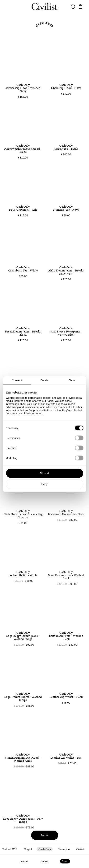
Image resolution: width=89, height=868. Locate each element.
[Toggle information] (73, 7)
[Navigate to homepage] (44, 7)
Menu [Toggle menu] (45, 835)
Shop (65, 861)
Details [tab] (44, 380)
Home (24, 861)
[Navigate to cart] (80, 7)
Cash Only (45, 849)
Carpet (28, 849)
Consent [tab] (17, 380)
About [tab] (72, 380)
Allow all (44, 473)
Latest (44, 861)
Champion (63, 849)
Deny (44, 484)
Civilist (80, 849)
